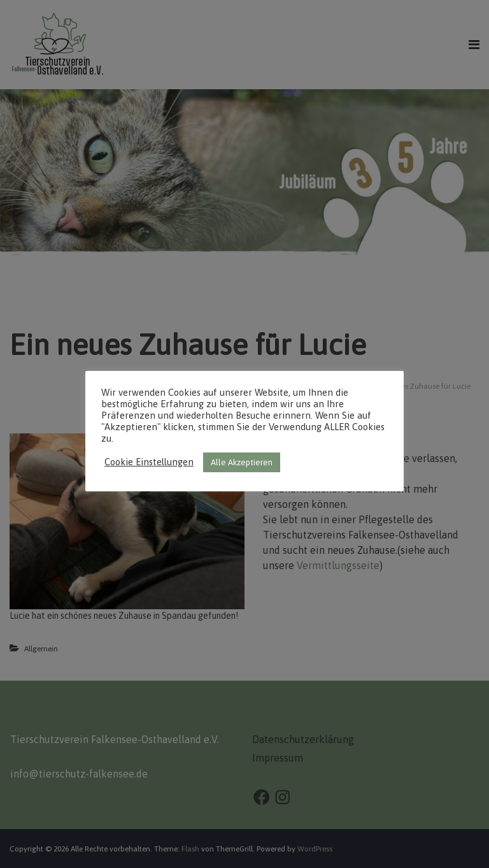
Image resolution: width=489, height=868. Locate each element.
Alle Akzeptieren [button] (242, 462)
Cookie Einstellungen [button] (149, 462)
